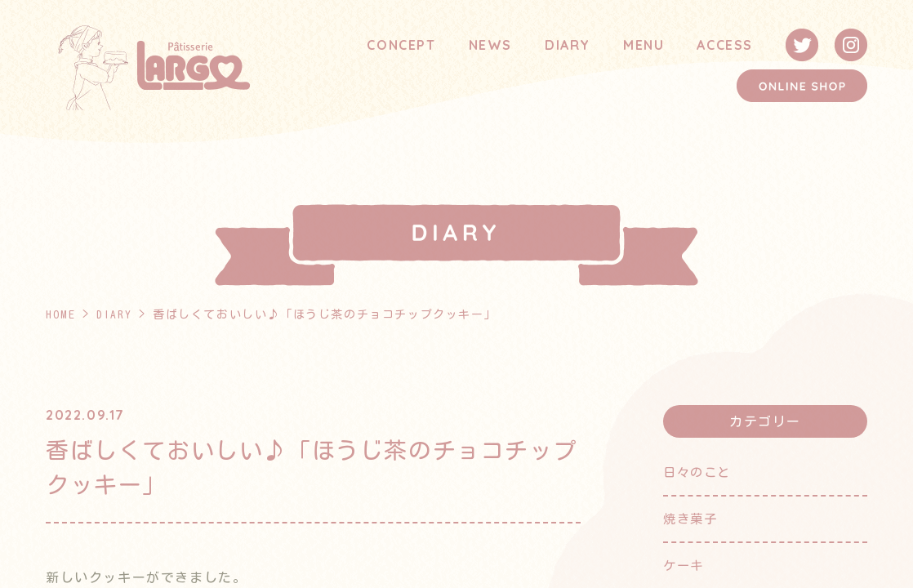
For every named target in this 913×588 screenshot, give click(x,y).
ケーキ (685, 563)
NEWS (490, 45)
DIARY (568, 45)
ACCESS (725, 45)
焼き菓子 (692, 518)
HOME (61, 314)
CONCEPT (401, 45)
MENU (644, 45)
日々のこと (699, 472)
